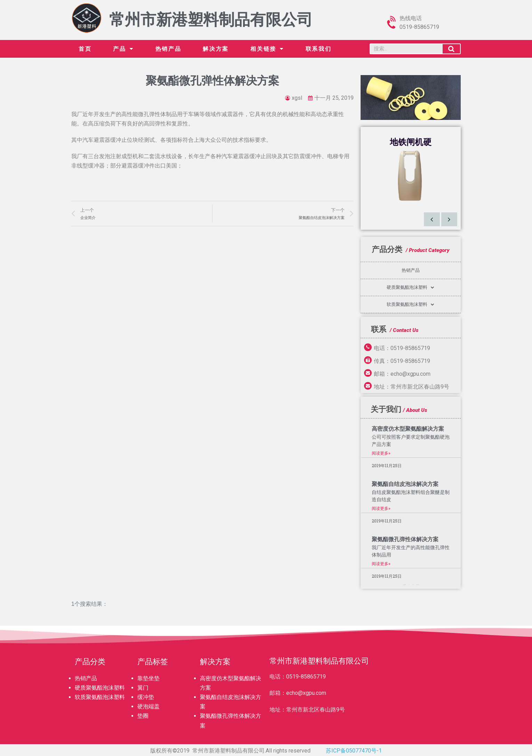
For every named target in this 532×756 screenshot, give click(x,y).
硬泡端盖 (148, 706)
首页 (85, 49)
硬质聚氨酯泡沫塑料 (410, 287)
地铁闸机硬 (411, 142)
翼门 (143, 688)
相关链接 (267, 49)
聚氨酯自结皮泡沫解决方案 (405, 484)
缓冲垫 (146, 697)
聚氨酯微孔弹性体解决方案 (405, 539)
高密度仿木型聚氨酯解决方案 (408, 429)
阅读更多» (381, 453)
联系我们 (319, 49)
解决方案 (216, 49)
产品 (123, 49)
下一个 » (418, 585)
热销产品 (168, 49)
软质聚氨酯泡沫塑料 (410, 304)
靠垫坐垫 (148, 678)
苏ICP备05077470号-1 (354, 751)
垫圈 (143, 716)
